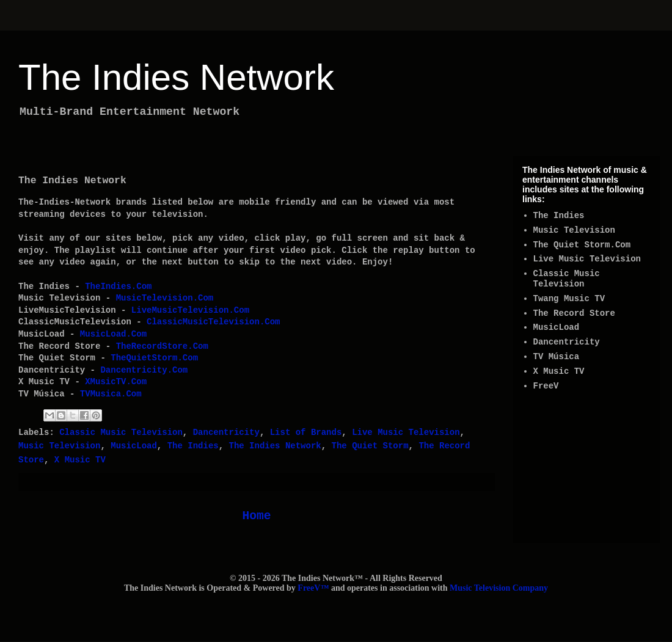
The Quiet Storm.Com (582, 245)
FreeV (546, 386)
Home (256, 516)
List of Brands (306, 432)
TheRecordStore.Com (162, 346)
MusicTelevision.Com (165, 298)
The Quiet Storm (370, 446)
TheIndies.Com (118, 286)
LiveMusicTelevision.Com (190, 310)
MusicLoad (134, 446)
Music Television (59, 446)
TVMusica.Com (111, 394)
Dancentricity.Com (144, 370)
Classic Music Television (121, 432)
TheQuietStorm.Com (154, 358)
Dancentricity (226, 432)
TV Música (557, 357)
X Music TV (80, 460)
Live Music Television (406, 432)
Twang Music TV (569, 299)
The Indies (193, 446)
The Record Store (574, 313)
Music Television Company (499, 588)
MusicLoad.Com (113, 334)
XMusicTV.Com (116, 382)
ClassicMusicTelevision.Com (213, 322)
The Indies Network (176, 77)
